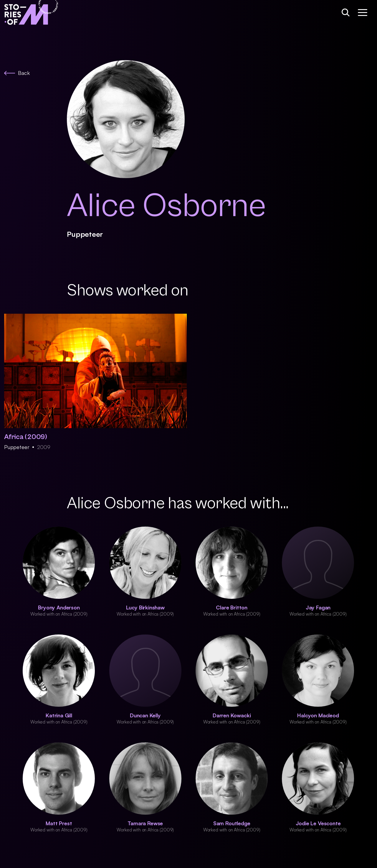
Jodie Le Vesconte (318, 823)
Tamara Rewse (145, 823)
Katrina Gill (59, 715)
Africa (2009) (26, 437)
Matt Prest (59, 823)
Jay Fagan (318, 607)
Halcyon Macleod (318, 715)
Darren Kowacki (232, 715)
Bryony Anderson (59, 607)
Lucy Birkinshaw (145, 607)
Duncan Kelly (145, 715)
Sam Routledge (232, 823)
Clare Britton (232, 607)
